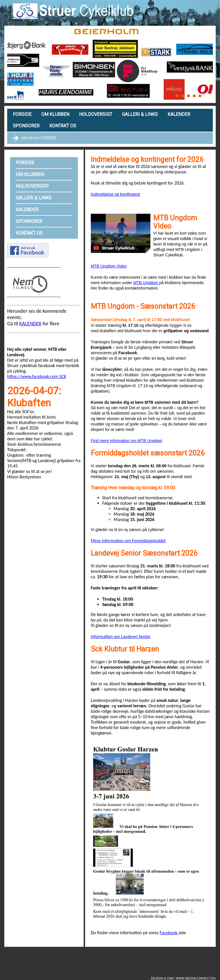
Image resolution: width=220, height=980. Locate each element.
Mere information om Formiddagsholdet (128, 541)
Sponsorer (26, 126)
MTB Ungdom (146, 283)
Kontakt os (63, 126)
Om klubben (55, 114)
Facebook (169, 933)
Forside (22, 114)
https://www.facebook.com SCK (37, 376)
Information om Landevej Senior (121, 636)
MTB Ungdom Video (109, 266)
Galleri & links (140, 114)
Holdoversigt (96, 114)
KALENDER (30, 324)
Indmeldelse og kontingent (115, 194)
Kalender (179, 114)
